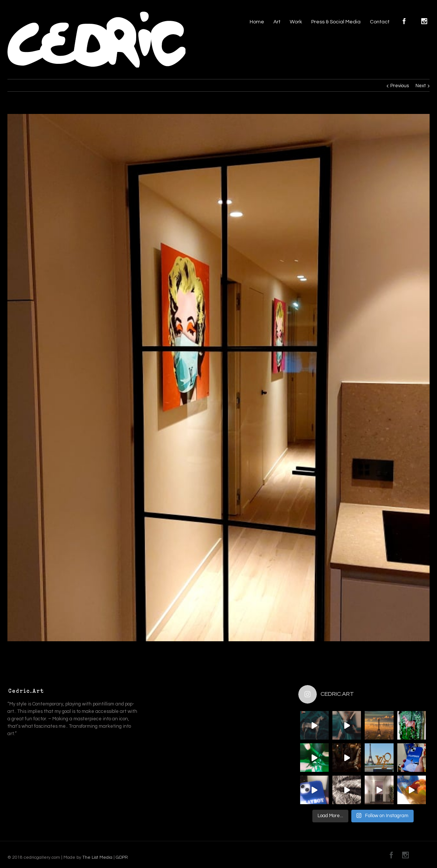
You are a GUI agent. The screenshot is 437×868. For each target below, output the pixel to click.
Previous (400, 86)
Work (296, 22)
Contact (380, 22)
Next (421, 86)
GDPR (121, 857)
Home (257, 22)
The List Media (97, 857)
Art (277, 22)
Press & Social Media (336, 22)
